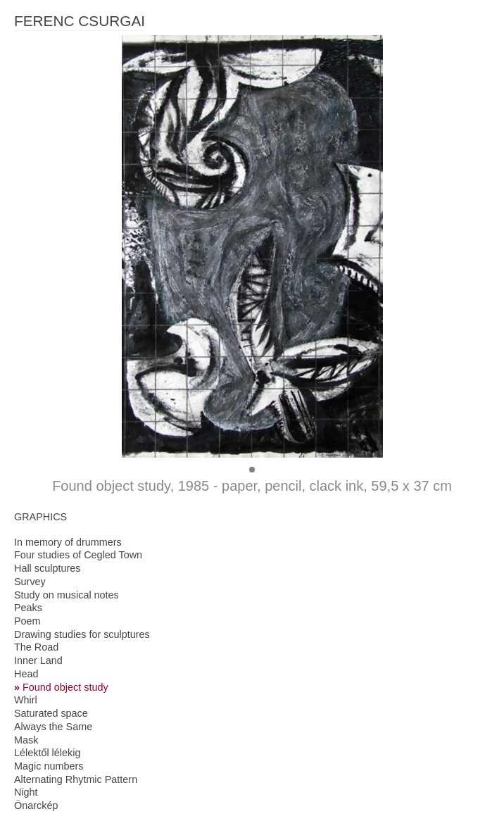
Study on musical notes (67, 595)
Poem (27, 621)
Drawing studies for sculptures (82, 634)
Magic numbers (49, 766)
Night (26, 792)
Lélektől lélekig (47, 753)
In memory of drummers (68, 542)
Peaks (28, 608)
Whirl (26, 700)
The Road (36, 647)
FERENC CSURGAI (80, 21)
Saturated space (51, 713)
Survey (30, 582)
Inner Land (38, 660)
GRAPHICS (40, 517)
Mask (26, 740)
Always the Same (53, 727)
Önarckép (36, 805)
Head (26, 674)
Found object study (65, 687)
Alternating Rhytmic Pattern (76, 779)
